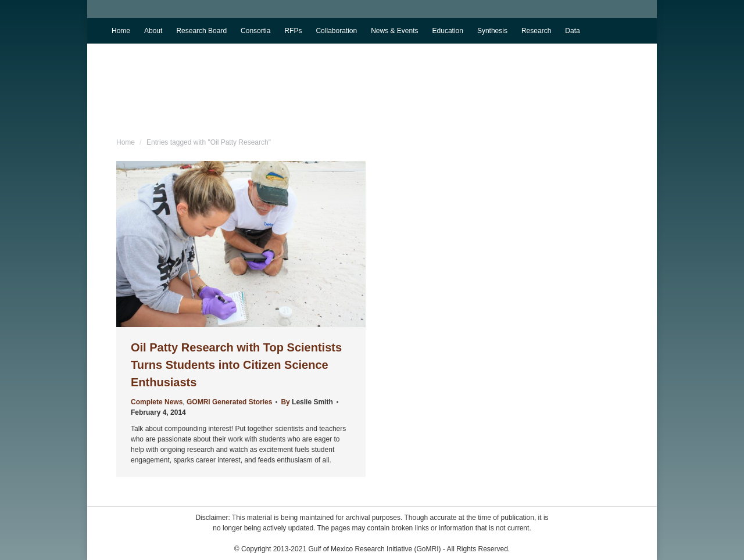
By (307, 402)
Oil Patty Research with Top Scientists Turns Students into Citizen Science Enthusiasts (236, 365)
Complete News (157, 402)
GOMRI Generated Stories (229, 402)
